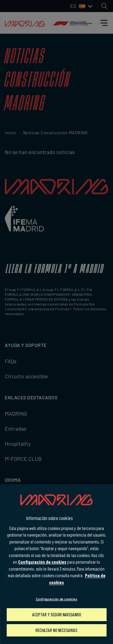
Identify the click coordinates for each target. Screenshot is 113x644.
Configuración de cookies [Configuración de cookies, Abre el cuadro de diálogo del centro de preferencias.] (57, 599)
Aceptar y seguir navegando (57, 615)
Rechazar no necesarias (56, 630)
